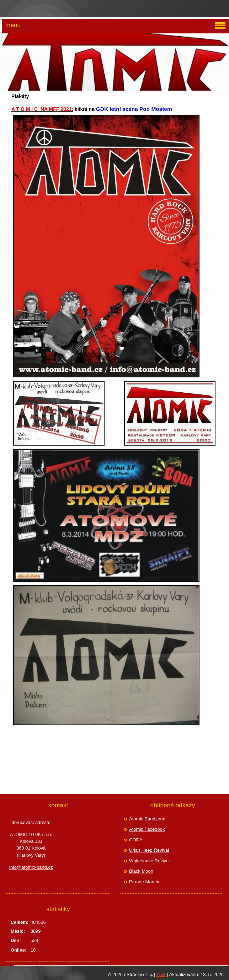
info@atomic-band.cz (31, 867)
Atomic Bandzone (147, 819)
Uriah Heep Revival (149, 850)
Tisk (161, 974)
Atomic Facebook (147, 829)
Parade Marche (145, 882)
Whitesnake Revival (149, 861)
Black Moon (141, 871)
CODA (136, 840)
